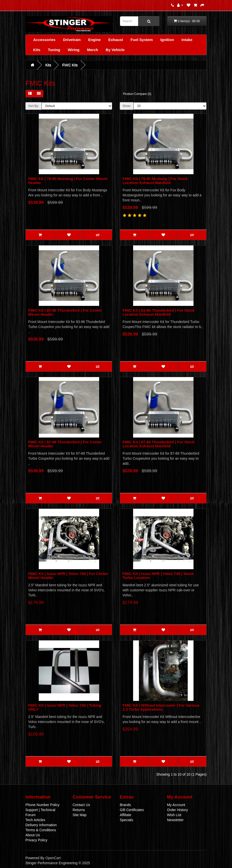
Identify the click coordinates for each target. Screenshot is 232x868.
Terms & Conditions (41, 830)
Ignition (167, 40)
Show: (127, 106)
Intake (187, 40)
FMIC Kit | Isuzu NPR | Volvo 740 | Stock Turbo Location (158, 576)
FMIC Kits (70, 65)
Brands (125, 805)
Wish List (174, 815)
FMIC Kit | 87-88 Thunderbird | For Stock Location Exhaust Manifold (159, 444)
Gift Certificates (132, 810)
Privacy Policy (36, 840)
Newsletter (175, 820)
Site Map (80, 815)
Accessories (44, 40)
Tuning (54, 50)
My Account (176, 805)
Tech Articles (35, 820)
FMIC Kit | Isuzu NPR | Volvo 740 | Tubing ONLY (65, 707)
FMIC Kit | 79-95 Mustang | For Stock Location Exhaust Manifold (155, 181)
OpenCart (53, 858)
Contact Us (81, 805)
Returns (79, 810)
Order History (178, 810)
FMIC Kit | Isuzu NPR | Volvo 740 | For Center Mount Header (68, 576)
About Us (33, 835)
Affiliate (126, 815)
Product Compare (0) (137, 94)
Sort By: (34, 106)
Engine (94, 40)
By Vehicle (115, 50)
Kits (37, 50)
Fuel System (142, 40)
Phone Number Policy (42, 805)
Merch (93, 50)
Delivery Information (41, 825)
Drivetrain (72, 40)
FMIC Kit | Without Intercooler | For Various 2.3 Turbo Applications (161, 707)
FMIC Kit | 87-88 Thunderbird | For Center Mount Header (65, 444)
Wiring (74, 50)
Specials (126, 820)
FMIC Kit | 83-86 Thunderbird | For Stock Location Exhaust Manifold (159, 312)
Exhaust (115, 40)
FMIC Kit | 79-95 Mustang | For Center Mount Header (68, 181)
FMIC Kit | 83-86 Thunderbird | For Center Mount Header (65, 312)
